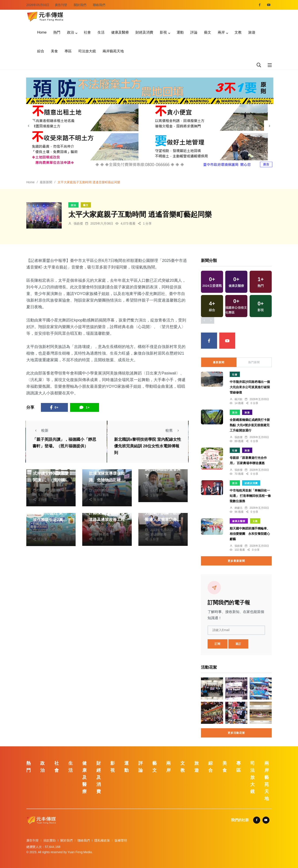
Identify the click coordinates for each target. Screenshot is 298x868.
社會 (87, 32)
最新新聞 (46, 182)
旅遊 (252, 32)
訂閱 (218, 644)
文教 (238, 32)
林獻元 (155, 481)
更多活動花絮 (236, 733)
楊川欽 (99, 486)
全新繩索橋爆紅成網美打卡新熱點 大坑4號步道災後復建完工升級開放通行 (250, 425)
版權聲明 (121, 840)
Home (42, 32)
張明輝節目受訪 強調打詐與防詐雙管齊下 (163, 469)
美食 (54, 51)
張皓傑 (78, 223)
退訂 (238, 644)
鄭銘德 (43, 525)
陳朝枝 (99, 525)
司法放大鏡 (87, 51)
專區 (68, 51)
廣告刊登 (61, 5)
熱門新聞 (254, 362)
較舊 (174, 430)
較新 (40, 430)
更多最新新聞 (236, 561)
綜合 (41, 51)
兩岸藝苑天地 (113, 51)
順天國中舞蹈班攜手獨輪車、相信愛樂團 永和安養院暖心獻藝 (250, 534)
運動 (180, 32)
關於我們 (80, 5)
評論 (194, 32)
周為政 (43, 486)
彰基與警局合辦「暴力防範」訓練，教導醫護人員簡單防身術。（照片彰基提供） (163, 520)
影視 (163, 32)
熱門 (57, 32)
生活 (101, 32)
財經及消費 (144, 32)
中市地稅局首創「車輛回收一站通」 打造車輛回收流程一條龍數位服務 (250, 496)
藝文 (208, 32)
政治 (71, 32)
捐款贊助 (50, 840)
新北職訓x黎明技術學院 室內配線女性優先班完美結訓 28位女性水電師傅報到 (148, 446)
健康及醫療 (120, 32)
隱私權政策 (102, 840)
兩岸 (221, 32)
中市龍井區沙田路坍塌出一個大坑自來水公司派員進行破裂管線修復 (250, 387)
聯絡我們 (99, 5)
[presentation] (29, 126)
